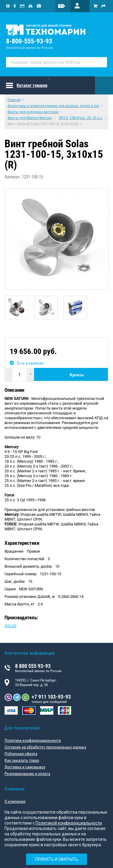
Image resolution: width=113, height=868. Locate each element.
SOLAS (11, 626)
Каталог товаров (32, 85)
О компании (15, 801)
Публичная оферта (21, 754)
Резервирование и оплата (27, 774)
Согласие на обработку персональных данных (45, 747)
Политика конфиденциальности (33, 740)
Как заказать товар (22, 760)
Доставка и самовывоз (25, 767)
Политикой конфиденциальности (69, 823)
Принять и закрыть (57, 859)
